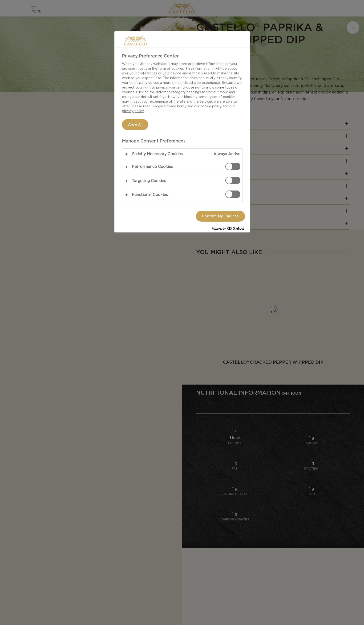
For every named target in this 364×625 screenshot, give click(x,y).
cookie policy (211, 106)
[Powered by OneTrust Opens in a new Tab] (230, 229)
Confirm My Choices (220, 216)
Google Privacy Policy (169, 106)
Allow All (135, 125)
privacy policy (133, 111)
